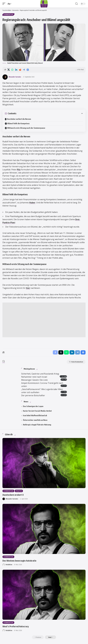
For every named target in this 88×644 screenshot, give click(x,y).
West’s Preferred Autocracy (16, 626)
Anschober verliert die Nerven (19, 119)
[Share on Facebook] (55, 352)
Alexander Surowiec (15, 77)
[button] (5, 4)
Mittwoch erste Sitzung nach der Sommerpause (26, 128)
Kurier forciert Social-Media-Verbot (37, 411)
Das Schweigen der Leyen (33, 406)
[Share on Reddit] (20, 70)
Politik (19, 491)
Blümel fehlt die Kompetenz (19, 123)
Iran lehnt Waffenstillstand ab (35, 415)
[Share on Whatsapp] (12, 70)
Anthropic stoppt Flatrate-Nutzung (37, 425)
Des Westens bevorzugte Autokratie (19, 561)
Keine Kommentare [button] (76, 362)
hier (28, 288)
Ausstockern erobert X (13, 495)
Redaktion (9, 565)
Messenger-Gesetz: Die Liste (34, 380)
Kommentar (8, 15)
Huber (32, 203)
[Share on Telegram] (24, 70)
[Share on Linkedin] (16, 70)
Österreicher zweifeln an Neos (35, 420)
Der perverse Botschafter (33, 395)
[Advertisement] (44, 320)
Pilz (19, 170)
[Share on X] (9, 70)
